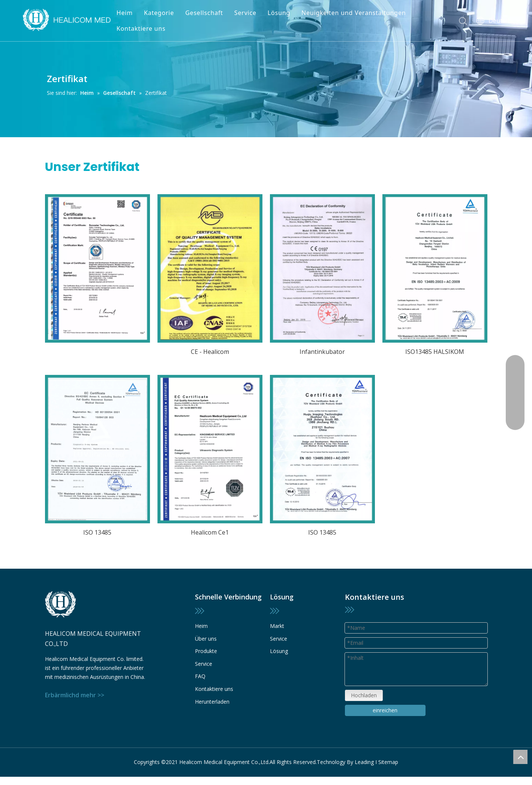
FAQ (200, 676)
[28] (97, 449)
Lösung (279, 13)
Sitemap (388, 762)
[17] (435, 268)
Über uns (206, 639)
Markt (277, 626)
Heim (125, 13)
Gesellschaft (204, 13)
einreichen (385, 710)
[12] (322, 268)
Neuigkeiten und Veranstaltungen (354, 13)
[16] (322, 449)
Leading (364, 762)
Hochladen (364, 695)
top (520, 757)
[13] (210, 268)
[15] (210, 449)
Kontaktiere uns (141, 28)
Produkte (206, 651)
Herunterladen (212, 702)
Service (245, 13)
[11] (97, 268)
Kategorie (159, 13)
